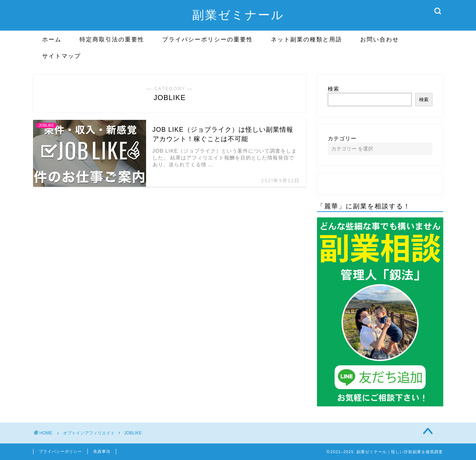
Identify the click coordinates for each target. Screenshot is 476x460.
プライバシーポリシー (60, 451)
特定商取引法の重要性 (112, 39)
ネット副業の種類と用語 (307, 39)
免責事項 (102, 451)
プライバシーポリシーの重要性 (208, 39)
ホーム (52, 39)
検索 (334, 89)
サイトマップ (62, 56)
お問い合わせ (380, 39)
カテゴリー (342, 138)
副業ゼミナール (238, 15)
